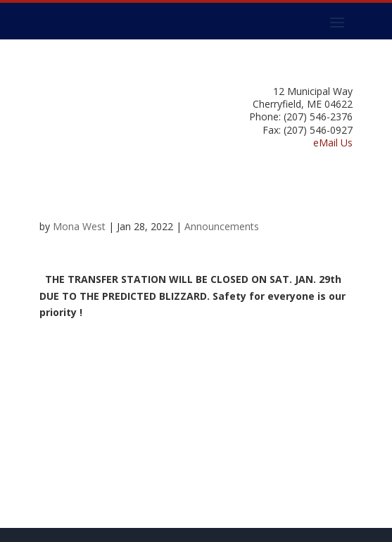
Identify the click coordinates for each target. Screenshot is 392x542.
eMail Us (333, 143)
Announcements (222, 226)
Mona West (79, 226)
